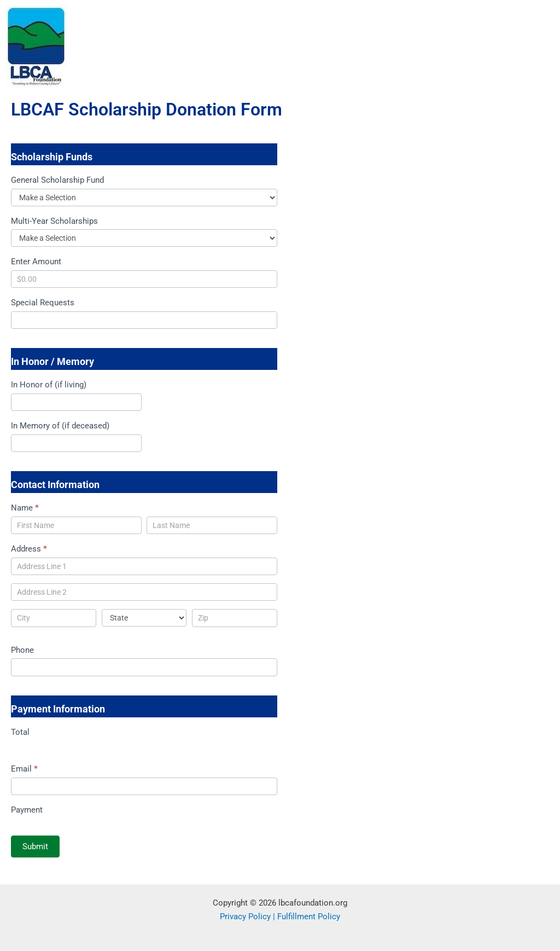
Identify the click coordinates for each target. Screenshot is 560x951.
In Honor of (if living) (49, 385)
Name (25, 508)
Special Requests (43, 303)
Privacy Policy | (249, 917)
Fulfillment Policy (309, 917)
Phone (22, 650)
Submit (35, 846)
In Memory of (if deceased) (60, 426)
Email (24, 769)
